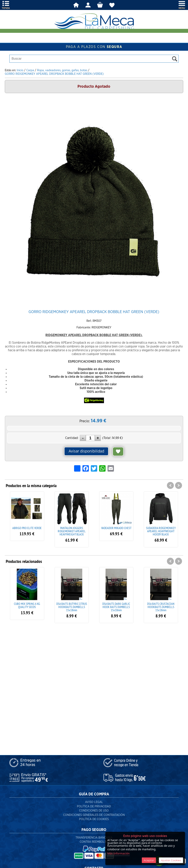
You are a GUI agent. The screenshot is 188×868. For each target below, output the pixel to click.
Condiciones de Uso (94, 811)
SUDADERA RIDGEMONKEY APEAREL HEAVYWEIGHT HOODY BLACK (161, 531)
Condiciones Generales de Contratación (94, 815)
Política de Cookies (94, 819)
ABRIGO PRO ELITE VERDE (27, 528)
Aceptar (149, 860)
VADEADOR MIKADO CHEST (116, 528)
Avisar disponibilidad (86, 451)
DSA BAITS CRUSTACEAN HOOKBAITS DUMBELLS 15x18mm (161, 607)
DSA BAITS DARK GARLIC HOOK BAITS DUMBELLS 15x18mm (116, 607)
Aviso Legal (94, 802)
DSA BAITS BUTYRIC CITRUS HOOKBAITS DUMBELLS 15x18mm (72, 607)
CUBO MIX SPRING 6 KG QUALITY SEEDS (27, 605)
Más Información (118, 853)
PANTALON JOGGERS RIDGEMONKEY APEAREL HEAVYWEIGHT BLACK (72, 531)
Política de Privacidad (94, 806)
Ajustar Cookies (171, 860)
